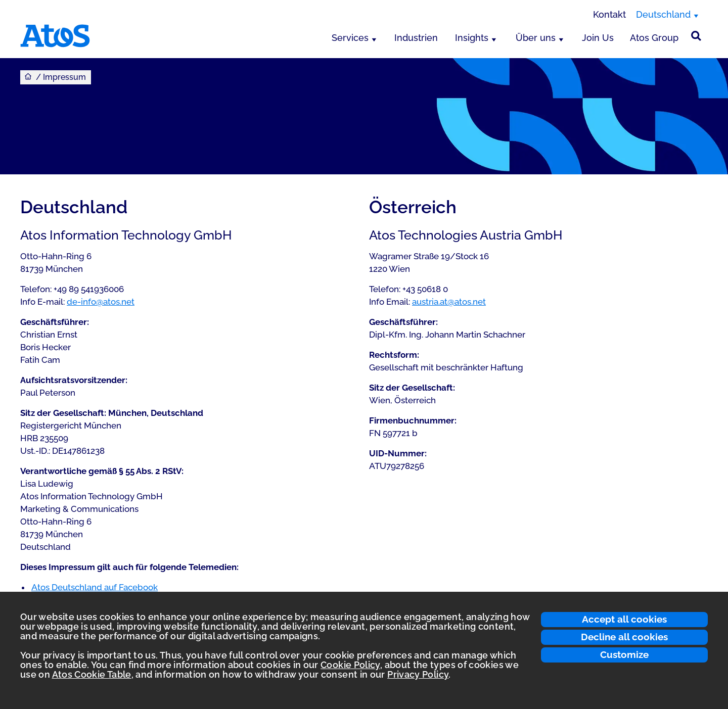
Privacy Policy (418, 674)
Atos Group (654, 38)
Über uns (536, 38)
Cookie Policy (350, 665)
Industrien (416, 38)
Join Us (598, 38)
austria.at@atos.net (449, 302)
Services (350, 38)
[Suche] (696, 36)
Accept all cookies (624, 619)
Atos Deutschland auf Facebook (95, 587)
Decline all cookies (624, 637)
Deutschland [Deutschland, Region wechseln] (663, 14)
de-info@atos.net (101, 302)
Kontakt (609, 14)
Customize (624, 654)
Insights (472, 38)
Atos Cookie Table (92, 674)
